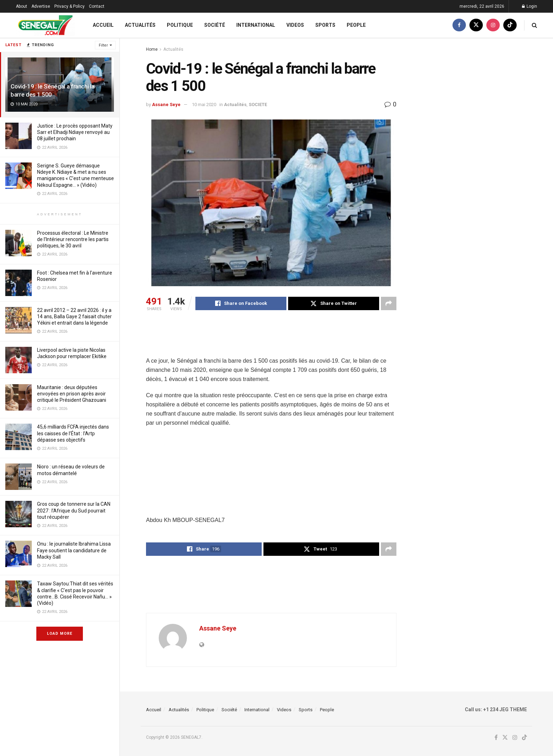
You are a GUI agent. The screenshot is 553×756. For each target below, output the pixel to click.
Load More (60, 634)
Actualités (140, 25)
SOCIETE (258, 105)
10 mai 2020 (204, 105)
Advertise (41, 6)
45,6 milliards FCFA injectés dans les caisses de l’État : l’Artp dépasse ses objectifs (73, 433)
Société (215, 25)
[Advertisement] (274, 338)
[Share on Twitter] (334, 303)
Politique (180, 25)
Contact (97, 6)
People (356, 25)
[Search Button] (534, 25)
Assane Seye (166, 105)
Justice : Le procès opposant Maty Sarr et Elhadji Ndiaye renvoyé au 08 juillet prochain (75, 132)
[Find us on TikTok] (510, 25)
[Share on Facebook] (241, 303)
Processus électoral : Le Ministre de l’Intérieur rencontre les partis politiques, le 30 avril (73, 239)
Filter (103, 45)
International (256, 25)
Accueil (103, 25)
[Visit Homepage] (45, 25)
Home (152, 49)
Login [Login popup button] (530, 6)
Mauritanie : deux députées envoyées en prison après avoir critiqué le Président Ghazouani (72, 394)
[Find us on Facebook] (459, 25)
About (22, 6)
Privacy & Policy (69, 6)
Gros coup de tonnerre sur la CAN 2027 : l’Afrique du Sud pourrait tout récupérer (74, 510)
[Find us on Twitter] (476, 25)
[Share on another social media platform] (389, 303)
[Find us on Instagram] (493, 25)
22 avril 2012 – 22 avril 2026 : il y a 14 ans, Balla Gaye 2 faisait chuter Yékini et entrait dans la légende (74, 316)
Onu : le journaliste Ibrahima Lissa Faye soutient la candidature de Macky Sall (74, 550)
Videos (295, 25)
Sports (325, 25)
